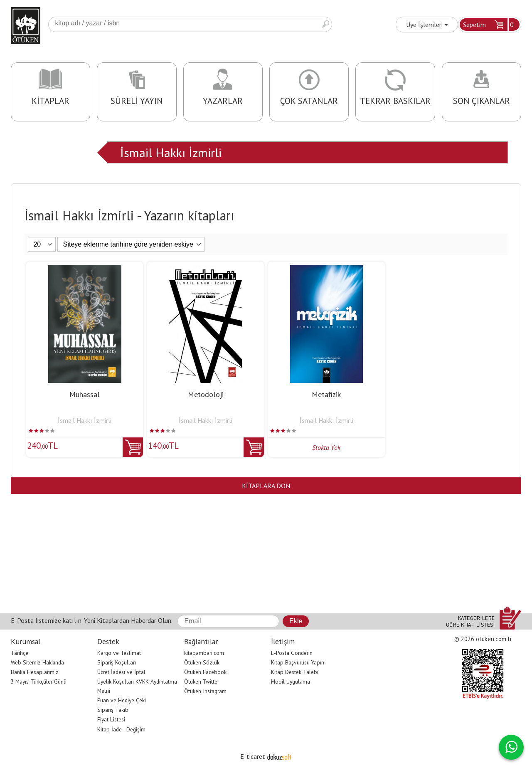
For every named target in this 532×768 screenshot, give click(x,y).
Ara (325, 24)
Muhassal (85, 394)
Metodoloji (206, 394)
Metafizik (326, 394)
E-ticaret (253, 756)
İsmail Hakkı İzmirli (171, 152)
